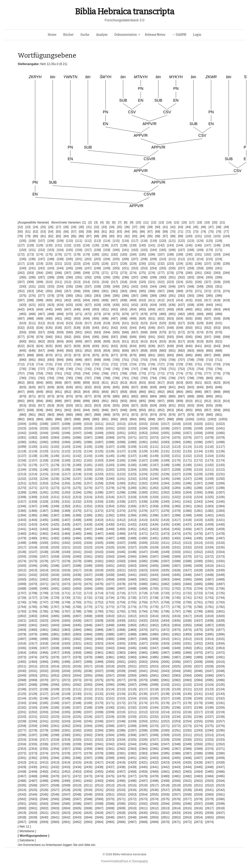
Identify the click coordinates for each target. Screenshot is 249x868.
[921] (79, 405)
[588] (124, 337)
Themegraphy (140, 861)
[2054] (77, 676)
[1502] (66, 543)
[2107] (33, 689)
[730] (189, 364)
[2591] (132, 804)
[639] (180, 346)
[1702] (176, 589)
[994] (133, 419)
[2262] (66, 726)
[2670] (165, 822)
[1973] (22, 657)
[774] (180, 373)
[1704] (198, 589)
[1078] (209, 438)
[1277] (99, 488)
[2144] (22, 698)
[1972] (220, 653)
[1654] (66, 579)
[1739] (165, 598)
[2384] (154, 753)
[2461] (165, 772)
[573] (191, 332)
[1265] (176, 483)
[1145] (110, 456)
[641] (198, 346)
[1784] (33, 611)
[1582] (110, 561)
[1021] (209, 424)
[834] (107, 387)
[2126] (33, 694)
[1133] (187, 451)
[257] (182, 268)
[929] (153, 405)
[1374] (121, 511)
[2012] (33, 666)
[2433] (66, 767)
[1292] (55, 492)
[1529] (154, 547)
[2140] (187, 694)
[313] (77, 282)
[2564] (44, 799)
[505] (189, 319)
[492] (68, 319)
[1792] (121, 611)
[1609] (198, 566)
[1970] (198, 653)
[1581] (99, 561)
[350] (210, 287)
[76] (219, 232)
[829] (60, 387)
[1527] (132, 547)
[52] (36, 232)
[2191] (121, 708)
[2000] (110, 662)
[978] (191, 415)
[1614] (44, 570)
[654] (107, 351)
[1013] (121, 424)
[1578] (66, 561)
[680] (142, 355)
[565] (116, 332)
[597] (208, 337)
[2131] (88, 694)
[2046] (198, 671)
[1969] (187, 653)
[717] (68, 364)
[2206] (77, 712)
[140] (142, 245)
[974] (153, 415)
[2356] (55, 749)
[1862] (55, 630)
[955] (189, 410)
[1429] (99, 524)
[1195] (33, 470)
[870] (23, 396)
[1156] (22, 460)
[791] (125, 378)
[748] (144, 369)
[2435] (88, 767)
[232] (161, 264)
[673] (77, 355)
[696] (79, 360)
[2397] (88, 758)
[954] (180, 410)
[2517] (154, 785)
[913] (217, 401)
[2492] (88, 781)
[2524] (22, 790)
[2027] (198, 666)
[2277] (22, 730)
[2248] (121, 721)
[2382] (132, 753)
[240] (23, 268)
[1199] (77, 470)
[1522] (77, 547)
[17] (192, 222)
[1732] (88, 598)
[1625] (165, 570)
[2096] (121, 685)
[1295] (88, 492)
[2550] (99, 794)
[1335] (110, 502)
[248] (97, 268)
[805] (49, 383)
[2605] (77, 808)
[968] (97, 415)
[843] (191, 387)
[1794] (143, 611)
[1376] (143, 511)
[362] (114, 291)
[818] (170, 383)
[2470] (55, 776)
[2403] (154, 758)
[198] (51, 259)
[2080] (154, 680)
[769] (133, 373)
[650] (70, 351)
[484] (200, 314)
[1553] (209, 552)
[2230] (132, 717)
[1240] (110, 479)
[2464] (198, 772)
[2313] (209, 735)
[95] (150, 236)
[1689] (33, 589)
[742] (88, 369)
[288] (51, 277)
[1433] (143, 524)
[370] (189, 291)
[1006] (44, 424)
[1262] (143, 483)
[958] (217, 410)
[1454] (165, 529)
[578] (31, 337)
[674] (87, 355)
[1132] (176, 451)
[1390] (88, 515)
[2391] (22, 758)
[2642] (66, 817)
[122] (182, 241)
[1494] (187, 538)
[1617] (77, 570)
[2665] (110, 822)
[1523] (88, 547)
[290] (70, 277)
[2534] (132, 790)
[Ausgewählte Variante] (33, 222)
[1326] (220, 497)
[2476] (121, 776)
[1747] (44, 602)
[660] (163, 351)
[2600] (22, 808)
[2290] (165, 730)
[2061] (154, 676)
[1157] (33, 460)
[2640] (44, 817)
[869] (227, 392)
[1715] (110, 593)
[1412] (121, 520)
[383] (97, 296)
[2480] (165, 776)
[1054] (154, 433)
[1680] (143, 584)
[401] (59, 300)
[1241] (121, 479)
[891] (219, 396)
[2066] (209, 676)
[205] (116, 259)
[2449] (33, 772)
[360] (96, 291)
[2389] (209, 753)
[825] (23, 387)
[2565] (55, 799)
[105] (23, 241)
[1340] (165, 502)
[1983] (132, 657)
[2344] (132, 744)
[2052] (55, 676)
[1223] (132, 474)
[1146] (121, 456)
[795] (163, 378)
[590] (142, 337)
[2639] (33, 817)
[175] (49, 254)
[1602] (121, 566)
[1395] (143, 515)
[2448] (22, 772)
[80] (36, 236)
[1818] (198, 616)
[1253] (44, 483)
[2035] (77, 671)
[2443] (176, 767)
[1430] (110, 524)
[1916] (22, 643)
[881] (125, 396)
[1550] (176, 552)
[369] (180, 291)
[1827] (88, 621)
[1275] (77, 488)
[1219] (88, 474)
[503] (170, 319)
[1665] (187, 579)
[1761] (198, 602)
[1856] (198, 625)
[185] (142, 254)
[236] (198, 264)
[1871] (154, 630)
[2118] (154, 689)
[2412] (44, 762)
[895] (49, 401)
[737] (42, 369)
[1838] (209, 621)
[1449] (110, 529)
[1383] (220, 511)
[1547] (143, 552)
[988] (77, 419)
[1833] (154, 621)
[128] (31, 245)
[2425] (187, 762)
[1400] (198, 515)
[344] (153, 287)
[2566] (66, 799)
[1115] (198, 447)
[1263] (154, 483)
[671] (59, 355)
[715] (49, 364)
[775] (189, 373)
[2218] (209, 712)
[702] (135, 360)
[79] (28, 236)
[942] (68, 410)
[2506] (33, 785)
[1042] (22, 433)
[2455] (99, 772)
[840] (163, 387)
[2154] (132, 698)
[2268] (132, 726)
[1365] (22, 511)
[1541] (77, 552)
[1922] (88, 643)
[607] (88, 341)
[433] (144, 305)
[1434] (154, 524)
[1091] (143, 442)
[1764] (22, 607)
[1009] (77, 424)
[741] (79, 369)
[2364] (143, 749)
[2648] (132, 817)
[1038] (187, 428)
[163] (144, 250)
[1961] (99, 653)
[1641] (132, 575)
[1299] (132, 492)
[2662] (77, 822)
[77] (226, 232)
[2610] (132, 808)
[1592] (220, 561)
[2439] (132, 767)
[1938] (55, 648)
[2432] (55, 767)
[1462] (44, 534)
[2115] (121, 689)
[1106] (99, 447)
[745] (116, 369)
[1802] (22, 616)
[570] (163, 332)
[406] (105, 300)
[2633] (176, 813)
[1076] (187, 438)
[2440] (143, 767)
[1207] (165, 470)
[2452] (66, 772)
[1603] (132, 566)
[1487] (110, 538)
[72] (188, 232)
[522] (135, 323)
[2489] (55, 781)
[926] (125, 405)
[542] (114, 328)
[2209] (110, 712)
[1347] (33, 506)
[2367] (176, 749)
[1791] (110, 611)
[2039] (121, 671)
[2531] (99, 790)
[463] (217, 309)
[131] (59, 245)
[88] (97, 236)
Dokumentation (126, 35)
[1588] (176, 561)
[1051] (121, 433)
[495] (96, 319)
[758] (31, 373)
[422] (42, 305)
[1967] (165, 653)
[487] (21, 319)
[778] (217, 373)
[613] (144, 341)
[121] (172, 241)
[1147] (132, 456)
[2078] (132, 680)
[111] (79, 241)
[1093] (165, 442)
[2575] (165, 799)
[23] (28, 227)
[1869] (132, 630)
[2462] (176, 772)
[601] (32, 341)
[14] (169, 222)
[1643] (154, 575)
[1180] (77, 465)
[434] (153, 305)
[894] (40, 401)
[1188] (165, 465)
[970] (116, 415)
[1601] (110, 566)
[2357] (66, 749)
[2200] (220, 708)
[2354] (33, 749)
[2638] (22, 817)
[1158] (44, 460)
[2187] (77, 708)
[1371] (88, 511)
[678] (124, 355)
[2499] (165, 781)
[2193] (143, 708)
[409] (133, 300)
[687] (208, 355)
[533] (31, 328)
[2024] (165, 666)
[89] (104, 236)
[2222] (44, 717)
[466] (32, 314)
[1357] (143, 506)
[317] (114, 282)
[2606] (88, 808)
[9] (132, 222)
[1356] (132, 506)
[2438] (121, 767)
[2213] (154, 712)
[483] (191, 314)
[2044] (176, 671)
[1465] (77, 534)
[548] (170, 328)
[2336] (44, 744)
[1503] (77, 543)
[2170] (99, 703)
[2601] (33, 808)
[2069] (33, 680)
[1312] (66, 497)
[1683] (176, 584)
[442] (21, 309)
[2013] (44, 666)
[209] (153, 259)
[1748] (55, 602)
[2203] (44, 712)
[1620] (110, 570)
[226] (105, 264)
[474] (107, 314)
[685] (189, 355)
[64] (127, 232)
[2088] (33, 685)
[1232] (22, 479)
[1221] (110, 474)
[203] (97, 259)
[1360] (176, 506)
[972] (135, 415)
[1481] (44, 538)
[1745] (22, 602)
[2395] (66, 758)
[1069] (110, 438)
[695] (70, 360)
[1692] (66, 589)
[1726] (22, 598)
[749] (153, 369)
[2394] (55, 758)
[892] (21, 401)
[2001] (121, 662)
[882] (135, 396)
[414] (180, 300)
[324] (180, 282)
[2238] (220, 717)
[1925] (121, 643)
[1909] (154, 639)
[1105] (88, 447)
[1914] (209, 639)
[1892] (176, 634)
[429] (107, 305)
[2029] (220, 666)
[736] (32, 369)
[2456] (110, 772)
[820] (189, 383)
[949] (133, 410)
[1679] (132, 584)
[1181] (88, 465)
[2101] (176, 685)
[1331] (66, 502)
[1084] (66, 442)
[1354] (110, 506)
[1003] (223, 419)
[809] (87, 383)
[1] (84, 222)
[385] (116, 296)
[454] (133, 309)
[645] (23, 351)
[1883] (77, 634)
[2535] (143, 790)
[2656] (220, 817)
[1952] (209, 648)
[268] (77, 273)
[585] (96, 337)
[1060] (220, 433)
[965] (70, 415)
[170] (210, 250)
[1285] (187, 488)
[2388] (198, 753)
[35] (119, 227)
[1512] (176, 543)
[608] (97, 341)
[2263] (77, 726)
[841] (172, 387)
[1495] (198, 538)
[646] (32, 351)
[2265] (99, 726)
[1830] (121, 621)
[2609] (121, 808)
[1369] (66, 511)
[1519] (44, 547)
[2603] (55, 808)
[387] (135, 296)
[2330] (187, 740)
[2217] (198, 712)
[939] (40, 410)
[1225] (154, 474)
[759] (40, 373)
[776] (198, 373)
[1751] (88, 602)
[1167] (143, 460)
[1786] (55, 611)
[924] (107, 405)
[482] (182, 314)
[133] (77, 245)
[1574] (22, 561)
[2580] (220, 799)
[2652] (176, 817)
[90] (112, 236)
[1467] (99, 534)
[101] (198, 236)
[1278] (110, 488)
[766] (105, 373)
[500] (142, 319)
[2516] (143, 785)
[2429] (22, 767)
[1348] (44, 506)
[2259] (33, 726)
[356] (59, 291)
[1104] (77, 447)
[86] (81, 236)
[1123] (77, 451)
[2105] (220, 685)
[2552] (121, 794)
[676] (105, 355)
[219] (40, 264)
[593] (170, 337)
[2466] (220, 772)
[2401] (132, 758)
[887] (182, 396)
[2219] (220, 712)
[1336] (121, 502)
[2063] (176, 676)
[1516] (220, 543)
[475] (116, 314)
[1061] (22, 438)
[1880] (44, 634)
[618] (191, 341)
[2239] (22, 721)
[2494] (110, 781)
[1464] (66, 534)
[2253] (176, 721)
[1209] (187, 470)
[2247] (110, 721)
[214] (200, 259)
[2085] (209, 680)
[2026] (187, 666)
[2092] (77, 685)
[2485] (220, 776)
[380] (70, 296)
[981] (219, 415)
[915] (23, 405)
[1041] (220, 428)
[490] (49, 319)
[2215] (176, 712)
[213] (191, 259)
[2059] (132, 676)
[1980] (99, 657)
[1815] (165, 616)
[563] (97, 332)
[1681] (154, 584)
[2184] (44, 708)
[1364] (220, 506)
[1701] (165, 589)
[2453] (77, 772)
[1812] (132, 616)
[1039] (198, 428)
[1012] (110, 424)
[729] (180, 364)
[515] (70, 323)
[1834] (165, 621)
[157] (88, 250)
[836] (125, 387)
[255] (163, 268)
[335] (70, 287)
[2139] (176, 694)
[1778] (176, 607)
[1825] (66, 621)
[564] (107, 332)
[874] (60, 396)
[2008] (198, 662)
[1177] (44, 465)
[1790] (99, 611)
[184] (133, 254)
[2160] (198, 698)
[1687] (220, 584)
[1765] (33, 607)
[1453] (154, 529)
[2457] (121, 772)
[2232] (154, 717)
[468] (51, 314)
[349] (200, 287)
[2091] (66, 685)
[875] (70, 396)
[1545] (121, 552)
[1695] (99, 589)
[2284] (99, 730)
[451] (105, 309)
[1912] (187, 639)
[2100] (165, 685)
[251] (125, 268)
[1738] (154, 598)
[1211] (209, 470)
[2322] (99, 740)
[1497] (220, 538)
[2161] (209, 698)
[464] (227, 309)
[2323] (110, 740)
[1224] (143, 474)
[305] (210, 277)
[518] (97, 323)
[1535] (220, 547)
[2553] (132, 794)
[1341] (176, 502)
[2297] (33, 735)
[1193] (220, 465)
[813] (124, 383)
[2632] (165, 813)
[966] (79, 415)
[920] (70, 405)
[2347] (165, 744)
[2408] (209, 758)
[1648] (209, 575)
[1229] (198, 474)
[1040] (209, 428)
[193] (217, 254)
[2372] (22, 753)
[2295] (220, 730)
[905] (142, 401)
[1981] (110, 657)
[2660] (55, 822)
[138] (124, 245)
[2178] (187, 703)
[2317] (44, 740)
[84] (66, 236)
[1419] (198, 520)
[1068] (99, 438)
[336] (79, 287)
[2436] (99, 767)
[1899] (44, 639)
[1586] (154, 561)
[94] (143, 236)
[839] (153, 387)
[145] (189, 245)
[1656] (88, 579)
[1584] (132, 561)
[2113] (99, 689)
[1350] (66, 506)
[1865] (88, 630)
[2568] (88, 799)
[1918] (44, 643)
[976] (172, 415)
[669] (40, 355)
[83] (58, 236)
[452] (114, 309)
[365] (142, 291)
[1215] (44, 474)
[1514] (198, 543)
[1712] (77, 593)
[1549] (165, 552)
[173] (31, 254)
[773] (170, 373)
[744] (107, 369)
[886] (172, 396)
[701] (125, 360)
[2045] (187, 671)
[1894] (198, 634)
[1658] (110, 579)
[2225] (77, 717)
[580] (49, 337)
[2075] (99, 680)
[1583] (121, 561)
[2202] (33, 712)
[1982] (121, 657)
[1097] (209, 442)
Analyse (102, 35)
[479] (153, 314)
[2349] (187, 744)
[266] (59, 273)
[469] (60, 314)
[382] (88, 296)
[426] (79, 305)
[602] (42, 341)
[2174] (143, 703)
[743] (97, 369)
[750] (163, 369)
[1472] (154, 534)
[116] (125, 241)
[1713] (88, 593)
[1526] (121, 547)
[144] (180, 245)
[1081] (33, 442)
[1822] (33, 621)
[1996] (66, 662)
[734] (227, 364)
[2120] (176, 689)
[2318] (55, 740)
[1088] (110, 442)
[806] (59, 383)
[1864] (77, 630)
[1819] (209, 616)
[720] (96, 364)
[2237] (209, 717)
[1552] (198, 552)
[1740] (176, 598)
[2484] (209, 776)
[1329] (44, 502)
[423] (51, 305)
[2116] (132, 689)
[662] (182, 351)
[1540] (66, 552)
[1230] (209, 474)
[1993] (33, 662)
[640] (189, 346)
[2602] (44, 808)
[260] (210, 268)
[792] (135, 378)
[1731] (77, 598)
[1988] (187, 657)
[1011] (99, 424)
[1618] (88, 570)
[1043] (33, 433)
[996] (152, 419)
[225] (96, 264)
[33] (104, 227)
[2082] (176, 680)
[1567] (154, 557)
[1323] (187, 497)
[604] (60, 341)
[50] (20, 232)
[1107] (110, 447)
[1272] (44, 488)
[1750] (77, 602)
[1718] (143, 593)
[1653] (55, 579)
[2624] (77, 813)
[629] (87, 346)
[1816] (176, 616)
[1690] (44, 589)
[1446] (77, 529)
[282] (208, 273)
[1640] (121, 575)
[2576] (176, 799)
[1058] (198, 433)
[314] (87, 282)
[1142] (77, 456)
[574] (200, 332)
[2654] (198, 817)
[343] (144, 287)
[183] (124, 254)
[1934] (220, 643)
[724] (133, 364)
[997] (161, 419)
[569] (153, 332)
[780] (23, 378)
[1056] (176, 433)
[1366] (33, 511)
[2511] (88, 785)
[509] (227, 319)
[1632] (33, 575)
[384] (107, 296)
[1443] (44, 529)
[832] (88, 387)
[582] (68, 337)
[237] (208, 264)
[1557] (44, 557)
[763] (77, 373)
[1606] (165, 566)
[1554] (220, 552)
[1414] (143, 520)
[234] (180, 264)
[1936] (33, 648)
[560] (70, 332)
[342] (135, 287)
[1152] (187, 456)
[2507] (44, 785)
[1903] (88, 639)
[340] (116, 287)
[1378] (165, 511)
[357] (68, 291)
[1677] (110, 584)
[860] (142, 392)
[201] (79, 259)
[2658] (33, 822)
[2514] (121, 785)
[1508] (132, 543)
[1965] (143, 653)
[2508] (55, 785)
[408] (124, 300)
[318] (124, 282)
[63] (119, 232)
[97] (165, 236)
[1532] (187, 547)
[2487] (33, 781)
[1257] (88, 483)
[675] (96, 355)
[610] (116, 341)
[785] (70, 378)
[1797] (176, 611)
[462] (208, 309)
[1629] (209, 570)
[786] (79, 378)
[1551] (187, 552)
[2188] (88, 708)
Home (52, 35)
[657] (135, 351)
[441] (219, 305)
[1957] (55, 653)
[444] (40, 309)
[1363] (209, 506)
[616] (172, 341)
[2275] (209, 726)
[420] (23, 305)
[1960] (88, 653)
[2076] (110, 680)
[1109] (132, 447)
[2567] (77, 799)
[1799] (198, 611)
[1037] (176, 428)
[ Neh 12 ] (24, 827)
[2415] (77, 762)
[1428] (88, 524)
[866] (198, 392)
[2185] (55, 708)
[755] (210, 369)
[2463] (187, 772)
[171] (219, 250)
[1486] (99, 538)
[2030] (22, 671)
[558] (51, 332)
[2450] (44, 772)
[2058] (121, 676)
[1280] (132, 488)
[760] (49, 373)
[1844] (66, 625)
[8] (126, 222)
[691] (32, 360)
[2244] (77, 721)
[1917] (33, 643)
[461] (198, 309)
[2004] (154, 662)
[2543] (22, 794)
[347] (182, 287)
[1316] (110, 497)
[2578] (198, 799)
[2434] (77, 767)
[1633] (44, 575)
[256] (172, 268)
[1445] (66, 529)
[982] (21, 419)
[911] (198, 401)
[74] (204, 232)
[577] (21, 337)
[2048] (220, 671)
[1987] (176, 657)
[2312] (198, 735)
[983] (31, 419)
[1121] (55, 451)
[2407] (198, 758)
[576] (219, 332)
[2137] (154, 694)
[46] (204, 227)
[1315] (99, 497)
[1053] (143, 433)
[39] (150, 227)
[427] (88, 305)
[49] (226, 227)
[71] (181, 232)
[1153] (198, 456)
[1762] (209, 602)
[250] (116, 268)
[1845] (77, 625)
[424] (60, 305)
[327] (208, 282)
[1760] (187, 602)
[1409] (88, 520)
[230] (142, 264)
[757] (21, 373)
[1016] (154, 424)
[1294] (77, 492)
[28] (66, 227)
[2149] (77, 698)
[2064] (187, 676)
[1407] (66, 520)
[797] (182, 378)
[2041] (143, 671)
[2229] (121, 717)
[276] (152, 273)
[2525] (33, 790)
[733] (217, 364)
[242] (42, 268)
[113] (97, 241)
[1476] (198, 534)
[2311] (187, 735)
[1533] (198, 547)
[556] (32, 332)
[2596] (187, 804)
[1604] (143, 566)
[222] (68, 264)
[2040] (132, 671)
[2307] (143, 735)
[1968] (176, 653)
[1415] (154, 520)
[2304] (110, 735)
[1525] (110, 547)
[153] (51, 250)
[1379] (176, 511)
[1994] (44, 662)
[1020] (198, 424)
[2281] (66, 730)
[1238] (88, 479)
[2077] (121, 680)
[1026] (55, 428)
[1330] (55, 502)
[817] (161, 383)
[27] (58, 227)
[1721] (176, 593)
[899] (87, 401)
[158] (97, 250)
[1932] (198, 643)
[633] (124, 346)
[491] (59, 319)
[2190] (110, 708)
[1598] (77, 566)
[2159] (187, 698)
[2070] (44, 680)
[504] (180, 319)
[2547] (66, 794)
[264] (40, 273)
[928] (144, 405)
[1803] (33, 616)
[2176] (165, 703)
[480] (163, 314)
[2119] (165, 689)
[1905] (110, 639)
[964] (60, 415)
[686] (198, 355)
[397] (21, 300)
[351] (219, 287)
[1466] (88, 534)
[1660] (132, 579)
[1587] (165, 561)
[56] (66, 232)
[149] (227, 245)
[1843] (55, 625)
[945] (96, 410)
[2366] (165, 749)
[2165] (44, 703)
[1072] (143, 438)
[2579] (209, 799)
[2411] (33, 762)
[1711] (66, 593)
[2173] (132, 703)
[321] (152, 282)
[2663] (88, 822)
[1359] (165, 506)
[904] (133, 401)
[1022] (220, 424)
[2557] (176, 794)
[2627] (110, 813)
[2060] (143, 676)
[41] (165, 227)
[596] (198, 337)
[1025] (44, 428)
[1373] (110, 511)
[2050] (33, 676)
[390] (163, 296)
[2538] (176, 790)
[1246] (176, 479)
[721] (105, 364)
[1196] (44, 470)
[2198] (198, 708)
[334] (60, 287)
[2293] (198, 730)
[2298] (44, 735)
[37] (135, 227)
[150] (23, 250)
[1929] (165, 643)
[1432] (132, 524)
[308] (31, 282)
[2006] (176, 662)
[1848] (110, 625)
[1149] (154, 456)
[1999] (99, 662)
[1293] (66, 492)
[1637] (88, 575)
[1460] (22, 534)
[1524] (99, 547)
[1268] (209, 483)
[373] (217, 291)
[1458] (209, 529)
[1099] (22, 447)
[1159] (55, 460)
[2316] (33, 740)
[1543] (99, 552)
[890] (210, 396)
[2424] (176, 762)
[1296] (99, 492)
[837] (135, 387)
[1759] (176, 602)
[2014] (55, 666)
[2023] (154, 666)
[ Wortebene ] (27, 831)
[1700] (154, 589)
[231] (152, 264)
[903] (124, 401)
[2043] (165, 671)
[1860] (33, 630)
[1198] (66, 470)
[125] (210, 241)
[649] (60, 351)
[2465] (209, 772)
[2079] (143, 680)
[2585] (66, 804)
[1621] (121, 570)
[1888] (132, 634)
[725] (142, 364)
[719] (87, 364)
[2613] (165, 808)
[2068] (22, 680)
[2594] (165, 804)
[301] (172, 277)
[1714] (99, 593)
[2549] (88, 794)
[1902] (77, 639)
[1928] (154, 643)
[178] (77, 254)
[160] (116, 250)
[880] (116, 396)
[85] (74, 236)
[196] (32, 259)
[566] (125, 332)
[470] (70, 314)
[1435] (165, 524)
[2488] (44, 781)
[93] (135, 236)
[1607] (176, 566)
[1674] (77, 584)
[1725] (220, 593)
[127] (21, 245)
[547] (161, 328)
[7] (120, 222)
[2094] (99, 685)
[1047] (77, 433)
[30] (81, 227)
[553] (217, 328)
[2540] (198, 790)
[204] (107, 259)
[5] (108, 222)
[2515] (132, 785)
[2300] (66, 735)
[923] (97, 405)
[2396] (77, 758)
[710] (210, 360)
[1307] (220, 492)
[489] (40, 319)
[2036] (88, 671)
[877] (88, 396)
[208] (144, 259)
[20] (215, 222)
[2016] (77, 666)
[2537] (165, 790)
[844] (200, 387)
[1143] (88, 456)
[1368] (55, 511)
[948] (124, 410)
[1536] (22, 552)
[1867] (110, 630)
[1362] (198, 506)
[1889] (143, 634)
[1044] (44, 433)
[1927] (143, 643)
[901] (105, 401)
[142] (161, 245)
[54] (51, 232)
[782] (42, 378)
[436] (172, 305)
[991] (105, 419)
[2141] (198, 694)
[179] (87, 254)
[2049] (22, 676)
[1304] (187, 492)
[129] (40, 245)
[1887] (121, 634)
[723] (124, 364)
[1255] (66, 483)
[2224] (66, 717)
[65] (135, 232)
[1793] (132, 611)
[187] (161, 254)
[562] (88, 332)
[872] (42, 396)
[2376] (66, 753)
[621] (219, 341)
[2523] (220, 785)
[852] (68, 392)
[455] (142, 309)
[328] (217, 282)
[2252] (165, 721)
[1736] (132, 598)
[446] (59, 309)
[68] (158, 232)
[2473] (88, 776)
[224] (87, 264)
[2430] (33, 767)
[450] (96, 309)
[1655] (77, 579)
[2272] (176, 726)
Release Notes (155, 35)
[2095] (110, 685)
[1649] (220, 575)
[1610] (209, 566)
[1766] (44, 607)
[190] (189, 254)
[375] (23, 296)
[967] (88, 415)
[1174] (220, 460)
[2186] (66, 708)
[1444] (55, 529)
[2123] (209, 689)
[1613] (33, 570)
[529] (200, 323)
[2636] (209, 813)
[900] (96, 401)
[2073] (77, 680)
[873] (51, 396)
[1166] (132, 460)
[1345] (220, 502)
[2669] (154, 822)
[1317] (121, 497)
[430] (116, 305)
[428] (97, 305)
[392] (182, 296)
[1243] (143, 479)
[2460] (154, 772)
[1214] (33, 474)
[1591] (209, 561)
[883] (144, 396)
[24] (36, 227)
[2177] (176, 703)
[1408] (77, 520)
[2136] (143, 694)
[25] (43, 227)
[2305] (121, 735)
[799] (200, 378)
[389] (153, 296)
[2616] (198, 808)
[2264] (88, 726)
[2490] (66, 781)
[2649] (143, 817)
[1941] (88, 648)
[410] (142, 300)
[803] (31, 383)
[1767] (55, 607)
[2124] (220, 689)
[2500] (176, 781)
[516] (79, 323)
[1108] (121, 447)
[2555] (154, 794)
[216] (219, 259)
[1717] (132, 593)
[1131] (165, 451)
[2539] (187, 790)
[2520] (187, 785)
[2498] (154, 781)
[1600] (99, 566)
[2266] (110, 726)
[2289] (154, 730)
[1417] (176, 520)
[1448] (99, 529)
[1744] (220, 598)
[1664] (176, 579)
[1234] (44, 479)
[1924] (110, 643)
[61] (104, 232)
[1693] (77, 589)
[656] (125, 351)
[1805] (55, 616)
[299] (153, 277)
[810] (96, 383)
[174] (40, 254)
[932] (182, 405)
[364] (133, 291)
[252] (135, 268)
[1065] (66, 438)
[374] (227, 291)
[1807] (77, 616)
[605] (70, 341)
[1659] (121, 579)
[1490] (143, 538)
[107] (42, 241)
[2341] (99, 744)
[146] (198, 245)
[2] (90, 222)
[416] (198, 300)
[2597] (198, 804)
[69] (165, 232)
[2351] (209, 744)
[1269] (220, 483)
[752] (182, 369)
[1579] (77, 561)
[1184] (121, 465)
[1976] (55, 657)
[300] (163, 277)
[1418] (187, 520)
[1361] (187, 506)
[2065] (198, 676)
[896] (59, 401)
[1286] (198, 488)
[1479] (22, 538)
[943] (77, 410)
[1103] (66, 447)
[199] (60, 259)
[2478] (143, 776)
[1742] (198, 598)
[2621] (44, 813)
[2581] (22, 804)
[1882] (66, 634)
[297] (135, 277)
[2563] (33, 799)
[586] (105, 337)
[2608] (110, 808)
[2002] (132, 662)
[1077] (198, 438)
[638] (170, 346)
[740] (70, 369)
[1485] (88, 538)
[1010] (88, 424)
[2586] (77, 804)
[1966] (154, 653)
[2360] (99, 749)
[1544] (110, 552)
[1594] (33, 566)
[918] (51, 405)
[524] (153, 323)
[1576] (44, 561)
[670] (49, 355)
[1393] (121, 515)
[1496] (209, 538)
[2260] (44, 726)
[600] (23, 341)
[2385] (165, 753)
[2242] (55, 721)
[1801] (220, 611)
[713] (31, 364)
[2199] (209, 708)
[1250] (220, 479)
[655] (116, 351)
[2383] (143, 753)
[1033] (132, 428)
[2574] (154, 799)
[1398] (176, 515)
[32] (97, 227)
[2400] (121, 758)
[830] (70, 387)
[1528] (143, 547)
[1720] (165, 593)
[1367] (44, 511)
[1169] (165, 460)
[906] (152, 401)
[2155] (143, 698)
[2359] (88, 749)
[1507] (121, 543)
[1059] (209, 433)
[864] (180, 392)
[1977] (66, 657)
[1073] (154, 438)
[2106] (22, 689)
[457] (161, 309)
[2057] (110, 676)
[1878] (22, 634)
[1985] (154, 657)
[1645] (176, 575)
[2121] (187, 689)
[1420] (209, 520)
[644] (227, 346)
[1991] (220, 657)
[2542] (220, 790)
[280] (189, 273)
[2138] (165, 694)
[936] (219, 405)
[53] (43, 232)
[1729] (55, 598)
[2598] (209, 804)
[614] (153, 341)
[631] (105, 346)
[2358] (77, 749)
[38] (143, 227)
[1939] (66, 648)
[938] (31, 410)
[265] (49, 273)
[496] (105, 319)
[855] (96, 392)
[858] (124, 392)
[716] (59, 364)
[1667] (209, 579)
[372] (208, 291)
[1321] (165, 497)
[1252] (33, 483)
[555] (23, 332)
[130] (49, 245)
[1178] (55, 465)
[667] (21, 355)
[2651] (165, 817)
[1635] (66, 575)
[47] (211, 227)
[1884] (88, 634)
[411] (152, 300)
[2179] (198, 703)
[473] (97, 314)
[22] (20, 227)
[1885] (99, 634)
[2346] (154, 744)
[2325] (132, 740)
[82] (51, 236)
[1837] (198, 621)
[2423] (165, 762)
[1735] (121, 598)
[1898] (33, 639)
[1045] (55, 433)
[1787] (66, 611)
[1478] (220, 534)
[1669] (22, 584)
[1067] (88, 438)
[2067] (220, 676)
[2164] (33, 703)
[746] (125, 369)
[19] (207, 222)
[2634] (187, 813)
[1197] (55, 470)
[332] (42, 287)
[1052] (132, 433)
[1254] (55, 483)
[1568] (165, 557)
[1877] (220, 630)
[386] (125, 296)
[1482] (55, 538)
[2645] (99, 817)
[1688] (22, 589)
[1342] (187, 502)
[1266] (187, 483)
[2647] (121, 817)
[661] (172, 351)
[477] (135, 314)
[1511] (165, 543)
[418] (217, 300)
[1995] (55, 662)
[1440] (220, 524)
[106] (32, 241)
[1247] (187, 479)
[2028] (209, 666)
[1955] (33, 653)
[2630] (143, 813)
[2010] (220, 662)
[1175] (22, 465)
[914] (227, 401)
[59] (89, 232)
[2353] (22, 749)
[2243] (66, 721)
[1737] (143, 598)
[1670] (33, 584)
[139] (133, 245)
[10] (138, 222)
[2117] (143, 689)
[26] (51, 227)
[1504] (88, 543)
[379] (60, 296)
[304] (200, 277)
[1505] (99, 543)
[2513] (110, 785)
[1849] (121, 625)
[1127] (121, 451)
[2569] (99, 799)
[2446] (209, 767)
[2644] (88, 817)
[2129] (66, 694)
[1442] (33, 529)
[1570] (187, 557)
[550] (189, 328)
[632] (114, 346)
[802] (21, 383)
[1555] (22, 557)
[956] (198, 410)
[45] (196, 227)
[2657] (22, 822)
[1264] (165, 483)
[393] (191, 296)
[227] (114, 264)
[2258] (22, 726)
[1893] (187, 634)
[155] (70, 250)
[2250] (143, 721)
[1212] (220, 470)
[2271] (165, 726)
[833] (97, 387)
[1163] (99, 460)
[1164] (110, 460)
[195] (23, 259)
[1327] (22, 502)
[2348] (176, 744)
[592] (161, 337)
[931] (172, 405)
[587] (114, 337)
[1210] (198, 470)
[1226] (165, 474)
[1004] (22, 424)
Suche (85, 35)
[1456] (187, 529)
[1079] (220, 438)
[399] (40, 300)
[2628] (121, 813)
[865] (189, 392)
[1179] (66, 465)
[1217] (66, 474)
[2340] (88, 744)
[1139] (44, 456)
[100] (189, 236)
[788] (97, 378)
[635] (142, 346)
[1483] (66, 538)
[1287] (209, 488)
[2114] (110, 689)
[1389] (77, 515)
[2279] (44, 730)
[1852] (154, 625)
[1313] (77, 497)
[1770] (88, 607)
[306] (219, 277)
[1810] (110, 616)
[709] (200, 360)
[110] (70, 241)
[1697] (121, 589)
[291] (79, 277)
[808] (77, 383)
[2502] (198, 781)
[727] (161, 364)
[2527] (55, 790)
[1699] (143, 589)
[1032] (121, 428)
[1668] (220, 579)
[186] (152, 254)
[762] (68, 373)
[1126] (110, 451)
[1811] (121, 616)
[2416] (88, 762)
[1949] (176, 648)
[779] (227, 373)
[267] (68, 273)
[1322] (176, 497)
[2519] (176, 785)
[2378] (88, 753)
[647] (42, 351)
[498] (124, 319)
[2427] (209, 762)
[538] (77, 328)
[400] (49, 300)
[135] (96, 245)
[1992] (22, 662)
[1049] (99, 433)
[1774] (132, 607)
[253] (144, 268)
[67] (150, 232)
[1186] (143, 465)
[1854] (176, 625)
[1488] (121, 538)
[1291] (44, 492)
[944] (87, 410)
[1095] (187, 442)
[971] (125, 415)
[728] (170, 364)
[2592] (143, 804)
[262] (21, 273)
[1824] (55, 621)
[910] (189, 401)
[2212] (143, 712)
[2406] (187, 758)
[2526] (44, 790)
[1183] (110, 465)
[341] (125, 287)
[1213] (22, 474)
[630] (96, 346)
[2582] (33, 804)
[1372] (99, 511)
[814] (133, 383)
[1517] (22, 547)
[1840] (22, 625)
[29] (74, 227)
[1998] (88, 662)
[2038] (110, 671)
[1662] (154, 579)
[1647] (198, 575)
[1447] (88, 529)
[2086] (220, 680)
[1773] (121, 607)
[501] (152, 319)
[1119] (33, 451)
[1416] (165, 520)
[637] (161, 346)
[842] (182, 387)
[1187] (154, 465)
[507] (208, 319)
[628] (77, 346)
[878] (97, 396)
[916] (32, 405)
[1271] (33, 488)
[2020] (121, 666)
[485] (210, 314)
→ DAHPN (179, 35)
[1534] (209, 547)
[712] (21, 364)
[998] (170, 419)
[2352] (220, 744)
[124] (200, 241)
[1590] (198, 561)
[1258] (99, 483)
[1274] (66, 488)
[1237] (77, 479)
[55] (58, 232)
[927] (135, 405)
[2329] (176, 740)
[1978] (77, 657)
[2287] (132, 730)
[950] (142, 410)
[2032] (44, 671)
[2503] (209, 781)
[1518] (33, 547)
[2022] (143, 666)
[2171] (110, 703)
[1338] (143, 502)
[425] (70, 305)
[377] (42, 296)
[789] (107, 378)
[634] (133, 346)
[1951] (198, 648)
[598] (217, 337)
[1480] (33, 538)
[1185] (132, 465)
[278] (170, 273)
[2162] (220, 698)
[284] (227, 273)
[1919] (55, 643)
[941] (59, 410)
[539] (87, 328)
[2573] (143, 799)
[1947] (154, 648)
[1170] (176, 460)
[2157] (165, 698)
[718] (77, 364)
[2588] (99, 804)
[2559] (198, 794)
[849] (40, 392)
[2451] (55, 772)
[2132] (99, 694)
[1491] (154, 538)
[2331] (198, 740)
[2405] (176, 758)
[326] (198, 282)
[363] (124, 291)
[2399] (110, 758)
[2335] (33, 744)
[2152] (110, 698)
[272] (114, 273)
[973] (144, 415)
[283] (217, 273)
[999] (180, 419)
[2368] (187, 749)
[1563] (110, 557)
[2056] (99, 676)
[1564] (121, 557)
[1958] (66, 653)
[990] (96, 419)
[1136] (220, 451)
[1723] (198, 593)
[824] (227, 383)
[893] (31, 401)
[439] (200, 305)
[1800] (209, 611)
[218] (31, 264)
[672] (68, 355)
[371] (198, 291)
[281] (198, 273)
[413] (170, 300)
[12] (154, 222)
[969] (107, 415)
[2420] (132, 762)
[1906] (121, 639)
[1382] (209, 511)
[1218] (77, 474)
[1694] (88, 589)
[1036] (165, 428)
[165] (163, 250)
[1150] (165, 456)
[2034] (66, 671)
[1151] (176, 456)
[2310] (176, 735)
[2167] (66, 703)
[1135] (209, 451)
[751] (172, 369)
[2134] (121, 694)
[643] (217, 346)
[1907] (132, 639)
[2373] (33, 753)
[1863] (66, 630)
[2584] (55, 804)
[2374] (44, 753)
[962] (42, 415)
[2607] (99, 808)
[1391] (99, 515)
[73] (196, 232)
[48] (219, 227)
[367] (161, 291)
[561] (79, 332)
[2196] (176, 708)
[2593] (154, 804)
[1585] (143, 561)
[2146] (44, 698)
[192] (208, 254)
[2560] (209, 794)
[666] (219, 351)
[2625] (88, 813)
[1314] (88, 497)
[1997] (77, 662)
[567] (135, 332)
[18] (200, 222)
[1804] (44, 616)
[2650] (154, 817)
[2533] (121, 790)
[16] (184, 222)
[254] (153, 268)
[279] (180, 273)
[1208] (176, 470)
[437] (182, 305)
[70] (173, 232)
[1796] (165, 611)
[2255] (198, 721)
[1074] (165, 438)
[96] (158, 236)
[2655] (209, 817)
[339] (107, 287)
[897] (68, 401)
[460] (189, 309)
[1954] (22, 653)
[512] (42, 323)
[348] (191, 287)
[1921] (77, 643)
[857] (114, 392)
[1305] (198, 492)
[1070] (121, 438)
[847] (21, 392)
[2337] (55, 744)
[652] (88, 351)
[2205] (66, 712)
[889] (200, 396)
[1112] (165, 447)
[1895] (209, 634)
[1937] (44, 648)
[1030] (99, 428)
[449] (87, 309)
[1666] (198, 579)
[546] (152, 328)
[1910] (165, 639)
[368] (170, 291)
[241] (32, 268)
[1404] (33, 520)
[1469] (121, 534)
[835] (116, 387)
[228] (124, 264)
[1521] (66, 547)
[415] (189, 300)
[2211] (132, 712)
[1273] (55, 488)
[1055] (165, 433)
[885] (163, 396)
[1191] (198, 465)
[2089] (44, 685)
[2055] (88, 676)
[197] (42, 259)
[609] (107, 341)
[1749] (66, 602)
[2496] (132, 781)
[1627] (187, 570)
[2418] (110, 762)
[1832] (143, 621)
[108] (51, 241)
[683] (170, 355)
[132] (68, 245)
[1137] (22, 456)
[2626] (99, 813)
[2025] (176, 666)
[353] (31, 291)
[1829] (110, 621)
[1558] (55, 557)
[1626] (176, 570)
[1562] (99, 557)
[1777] (165, 607)
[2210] (121, 712)
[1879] (33, 634)
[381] (79, 296)
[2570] (110, 799)
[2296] (22, 735)
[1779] (187, 607)
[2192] (132, 708)
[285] (23, 277)
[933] (191, 405)
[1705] (209, 589)
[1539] (55, 552)
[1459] (220, 529)
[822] (208, 383)
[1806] (66, 616)
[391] (172, 296)
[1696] (110, 589)
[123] (191, 241)
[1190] (187, 465)
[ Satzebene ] (27, 840)
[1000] (190, 419)
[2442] (165, 767)
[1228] (187, 474)
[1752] (99, 602)
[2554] (143, 794)
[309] (40, 282)
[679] (133, 355)
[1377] (154, 511)
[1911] (176, 639)
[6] (114, 222)
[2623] (66, 813)
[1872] (165, 630)
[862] (161, 392)
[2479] (154, 776)
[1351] (77, 506)
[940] (49, 410)
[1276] (88, 488)
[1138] (33, 456)
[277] (161, 273)
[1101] (44, 447)
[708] (191, 360)
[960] (23, 415)
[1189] (176, 465)
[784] (60, 378)
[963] (51, 415)
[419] (227, 300)
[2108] (44, 689)
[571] (172, 332)
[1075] (176, 438)
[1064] (55, 438)
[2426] (198, 762)
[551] (198, 328)
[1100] (33, 447)
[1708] (33, 593)
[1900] (55, 639)
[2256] (209, 721)
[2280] (55, 730)
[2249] (132, 721)
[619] (200, 341)
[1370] (77, 511)
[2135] (132, 694)
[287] (42, 277)
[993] (124, 419)
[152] (42, 250)
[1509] (143, 543)
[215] (210, 259)
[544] (133, 328)
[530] (210, 323)
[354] (40, 291)
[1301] (154, 492)
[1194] (22, 470)
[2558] (187, 794)
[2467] (22, 776)
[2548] (77, 794)
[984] (40, 419)
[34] (112, 227)
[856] (105, 392)
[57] (74, 232)
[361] (105, 291)
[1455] (176, 529)
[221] (59, 264)
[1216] (55, 474)
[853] (77, 392)
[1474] (176, 534)
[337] (88, 287)
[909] (180, 401)
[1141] (66, 456)
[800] (210, 378)
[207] (135, 259)
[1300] (143, 492)
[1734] (110, 598)
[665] (210, 351)
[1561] (88, 557)
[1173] (209, 460)
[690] (23, 360)
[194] (227, 254)
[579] (40, 337)
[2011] (22, 666)
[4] (102, 222)
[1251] (22, 483)
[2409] (220, 758)
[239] (227, 264)
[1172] (198, 460)
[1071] (132, 438)
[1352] (88, 506)
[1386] (44, 515)
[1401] (209, 515)
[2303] (99, 735)
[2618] (220, 808)
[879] (107, 396)
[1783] (22, 611)
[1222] (121, 474)
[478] (144, 314)
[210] (163, 259)
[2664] (99, 822)
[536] (59, 328)
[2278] (33, 730)
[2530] (88, 790)
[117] (135, 241)
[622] (21, 346)
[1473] (165, 534)
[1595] (44, 566)
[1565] (132, 557)
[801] (219, 378)
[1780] (198, 607)
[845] (210, 387)
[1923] (99, 643)
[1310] (44, 497)
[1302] (165, 492)
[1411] (110, 520)
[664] (200, 351)
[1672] (55, 584)
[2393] (44, 758)
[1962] (110, 653)
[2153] (121, 698)
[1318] (132, 497)
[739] (60, 369)
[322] (161, 282)
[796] (172, 378)
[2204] (55, 712)
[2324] (121, 740)
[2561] (220, 794)
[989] (87, 419)
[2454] (88, 772)
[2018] (99, 666)
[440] (210, 305)
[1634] (55, 575)
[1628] (198, 570)
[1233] (33, 479)
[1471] (143, 534)
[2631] (154, 813)
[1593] (22, 566)
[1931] (187, 643)
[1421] (220, 520)
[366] (152, 291)
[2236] (198, 717)
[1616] (66, 570)
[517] (88, 323)
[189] (180, 254)
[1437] (187, 524)
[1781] (209, 607)
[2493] (99, 781)
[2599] (220, 804)
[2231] (143, 717)
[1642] (143, 575)
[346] (172, 287)
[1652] (44, 579)
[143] (170, 245)
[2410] (22, 762)
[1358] (154, 506)
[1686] (209, 584)
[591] (152, 337)
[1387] (55, 515)
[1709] (44, 593)
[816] (152, 383)
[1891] (165, 634)
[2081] (165, 680)
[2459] (143, 772)
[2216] (187, 712)
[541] (105, 328)
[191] (198, 254)
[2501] (187, 781)
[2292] (187, 730)
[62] (112, 232)
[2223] (55, 717)
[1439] (209, 524)
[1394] (132, 515)
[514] (60, 323)
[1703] (187, 589)
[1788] (77, 611)
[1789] (88, 611)
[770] (142, 373)
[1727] (33, 598)
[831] (79, 387)
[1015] (143, 424)
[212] (182, 259)
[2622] (55, 813)
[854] (87, 392)
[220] (49, 264)
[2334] (22, 744)
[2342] (110, 744)
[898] (77, 401)
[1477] (209, 534)
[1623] (143, 570)
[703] (144, 360)
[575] (210, 332)
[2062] (165, 676)
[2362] (121, 749)
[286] (32, 277)
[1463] (55, 534)
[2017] (88, 666)
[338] (97, 287)
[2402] (143, 758)
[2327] (154, 740)
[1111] (154, 447)
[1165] (121, 460)
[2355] (44, 749)
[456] (152, 309)
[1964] (132, 653)
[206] (125, 259)
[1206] (154, 470)
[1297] (110, 492)
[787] (88, 378)
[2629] (132, 813)
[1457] (198, 529)
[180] (96, 254)
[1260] (121, 483)
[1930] (176, 643)
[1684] (187, 584)
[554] (227, 328)
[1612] (22, 570)
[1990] (209, 657)
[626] (59, 346)
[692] (42, 360)
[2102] (187, 685)
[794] (153, 378)
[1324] (198, 497)
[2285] (110, 730)
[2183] (33, 708)
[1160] (66, 460)
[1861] (44, 630)
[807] (68, 383)
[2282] (77, 730)
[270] (96, 273)
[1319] (143, 497)
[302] (182, 277)
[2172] (121, 703)
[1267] (198, 483)
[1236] (66, 479)
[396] (219, 296)
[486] (219, 314)
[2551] (110, 794)
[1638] (99, 575)
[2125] (22, 694)
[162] (135, 250)
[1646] (187, 575)
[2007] (187, 662)
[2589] (110, 804)
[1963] (121, 653)
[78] (20, 236)
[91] (119, 236)
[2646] (110, 817)
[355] (49, 291)
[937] (21, 410)
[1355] (121, 506)
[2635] (198, 813)
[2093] (88, 685)
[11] (146, 222)
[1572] (209, 557)
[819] (180, 383)
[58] (81, 232)
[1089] (121, 442)
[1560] (77, 557)
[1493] (176, 538)
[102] (208, 236)
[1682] (165, 584)
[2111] (77, 689)
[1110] (143, 447)
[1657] (99, 579)
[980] (210, 415)
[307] (21, 282)
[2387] (187, 753)
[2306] (132, 735)
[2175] (154, 703)
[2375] (55, 753)
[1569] (176, 557)
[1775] (143, 607)
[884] (153, 396)
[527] (182, 323)
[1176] (33, 465)
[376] (32, 296)
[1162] (88, 460)
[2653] (187, 817)
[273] (124, 273)
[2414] (66, 762)
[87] (89, 236)
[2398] (99, 758)
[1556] (33, 557)
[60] (97, 232)
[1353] (99, 506)
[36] (127, 227)
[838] (144, 387)
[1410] (99, 520)
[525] (163, 323)
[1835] (176, 621)
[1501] (55, 543)
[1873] (176, 630)
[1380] (187, 511)
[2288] (143, 730)
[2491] (77, 781)
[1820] (220, 616)
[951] (152, 410)
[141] (152, 245)
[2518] (165, 785)
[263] (31, 273)
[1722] (187, 593)
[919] (60, 405)
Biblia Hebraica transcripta (124, 12)
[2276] (220, 726)
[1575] (33, 561)
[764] (87, 373)
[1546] (132, 552)
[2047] (209, 671)
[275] (142, 273)
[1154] (209, 456)
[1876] (209, 630)
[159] (107, 250)
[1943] (110, 648)
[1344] (209, 502)
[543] (124, 328)
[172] (21, 254)
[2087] (22, 685)
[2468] (33, 776)
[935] (210, 405)
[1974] (33, 657)
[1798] (187, 611)
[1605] (154, 566)
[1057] (187, 433)
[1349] (55, 506)
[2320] (77, 740)
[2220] (22, 717)
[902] (114, 401)
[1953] (220, 648)
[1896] (220, 634)
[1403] (22, 520)
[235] (189, 264)
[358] (77, 291)
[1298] (121, 492)
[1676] (99, 584)
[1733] (99, 598)
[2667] (132, 822)
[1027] (66, 428)
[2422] (154, 762)
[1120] (44, 451)
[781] (32, 378)
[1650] (22, 579)
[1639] (110, 575)
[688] (217, 355)
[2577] (187, 799)
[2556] (165, 794)
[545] (142, 328)
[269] (87, 273)
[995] (142, 419)
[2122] (198, 689)
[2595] (176, 804)
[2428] (220, 762)
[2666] (121, 822)
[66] (143, 232)
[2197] (187, 708)
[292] (88, 277)
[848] (31, 392)
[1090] (132, 442)
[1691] (55, 589)
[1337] (132, 502)
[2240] (33, 721)
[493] (77, 319)
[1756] (143, 602)
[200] (70, 259)
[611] (125, 341)
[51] (28, 232)
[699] (107, 360)
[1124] (88, 451)
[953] (170, 410)
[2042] (154, 671)
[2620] (33, 813)
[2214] (165, 712)
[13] (161, 222)
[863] (170, 392)
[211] (172, 259)
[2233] (165, 717)
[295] (116, 277)
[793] (144, 378)
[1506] (110, 543)
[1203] (121, 470)
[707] (182, 360)
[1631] (22, 575)
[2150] (88, 698)
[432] (135, 305)
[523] (144, 323)
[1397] (165, 515)
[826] (32, 387)
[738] (51, 369)
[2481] (176, 776)
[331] (32, 287)
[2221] (33, 717)
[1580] (88, 561)
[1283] (165, 488)
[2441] (154, 767)
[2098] (143, 685)
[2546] (55, 794)
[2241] (44, 721)
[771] (152, 373)
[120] (163, 241)
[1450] (121, 529)
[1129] (143, 451)
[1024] (33, 428)
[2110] (66, 689)
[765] (96, 373)
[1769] (77, 607)
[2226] (88, 717)
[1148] (143, 456)
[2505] (22, 785)
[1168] (154, 460)
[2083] (187, 680)
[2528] (66, 790)
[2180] (209, 703)
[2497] (143, 781)
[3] (96, 222)
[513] (51, 323)
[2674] (209, 822)
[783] (51, 378)
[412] (161, 300)
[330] (23, 287)
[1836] (187, 621)
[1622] (132, 570)
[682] (161, 355)
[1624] (154, 570)
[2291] (176, 730)
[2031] (33, 671)
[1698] (132, 589)
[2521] (198, 785)
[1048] (88, 433)
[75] (211, 232)
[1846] (88, 625)
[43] (181, 227)
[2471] (66, 776)
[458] (170, 309)
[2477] (132, 776)
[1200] (88, 470)
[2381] (121, 753)
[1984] (143, 657)
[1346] (22, 506)
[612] (135, 341)
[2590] (121, 804)
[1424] (44, 524)
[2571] (121, 799)
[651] (79, 351)
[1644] (165, 575)
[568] (144, 332)
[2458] (132, 772)
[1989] (198, 657)
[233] (170, 264)
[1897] (22, 639)
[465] (23, 314)
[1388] (66, 515)
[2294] (209, 730)
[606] (79, 341)
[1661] (143, 579)
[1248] (198, 479)
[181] (105, 254)
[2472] (77, 776)
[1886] (110, 634)
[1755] (132, 602)
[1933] (209, 643)
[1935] (22, 648)
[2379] (99, 753)
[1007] (55, 424)
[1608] (187, 566)
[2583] (44, 804)
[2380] (110, 753)
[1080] (22, 442)
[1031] (110, 428)
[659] (153, 351)
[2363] (132, 749)
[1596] (55, 566)
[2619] (22, 813)
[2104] (209, 685)
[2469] (44, 776)
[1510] (154, 543)
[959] (227, 410)
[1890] (154, 634)
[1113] (176, 447)
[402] (68, 300)
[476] (125, 314)
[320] (142, 282)
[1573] (220, 557)
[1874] (187, 630)
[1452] (143, 529)
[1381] (198, 511)
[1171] (187, 460)
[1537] (33, 552)
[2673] (198, 822)
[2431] (44, 767)
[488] (31, 319)
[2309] (165, 735)
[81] (43, 236)
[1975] (44, 657)
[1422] (22, 524)
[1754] (121, 602)
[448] (77, 309)
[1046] (66, 433)
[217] (21, 264)
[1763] (220, 602)
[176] (59, 254)
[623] (31, 346)
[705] (163, 360)
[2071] (55, 680)
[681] (152, 355)
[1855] (187, 625)
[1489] (132, 538)
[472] (88, 314)
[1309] (33, 497)
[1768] (66, 607)
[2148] (66, 698)
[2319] (66, 740)
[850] (49, 392)
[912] (208, 401)
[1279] (121, 488)
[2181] (220, 703)
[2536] (154, 790)
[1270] (22, 488)
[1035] (154, 428)
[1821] (22, 621)
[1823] (44, 621)
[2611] (143, 808)
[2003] (143, 662)
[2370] (209, 749)
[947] (114, 410)
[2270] (154, 726)
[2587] (88, 804)
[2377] (77, 753)
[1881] (55, 634)
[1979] (88, 657)
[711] (219, 360)
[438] (191, 305)
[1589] (187, 561)
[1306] (209, 492)
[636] (152, 346)
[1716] (121, 593)
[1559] (66, 557)
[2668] (143, 822)
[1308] (22, 497)
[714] (40, 364)
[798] (191, 378)
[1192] (209, 465)
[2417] (99, 762)
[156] (79, 250)
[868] (217, 392)
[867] (208, 392)
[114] (107, 241)
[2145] (33, 698)
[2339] (77, 744)
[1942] (99, 648)
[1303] (176, 492)
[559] (60, 332)
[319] (133, 282)
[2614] (176, 808)
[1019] (187, 424)
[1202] (110, 470)
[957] (208, 410)
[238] (217, 264)
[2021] (132, 666)
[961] (32, 415)
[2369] (198, 749)
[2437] (110, 767)
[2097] (132, 685)
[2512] (99, 785)
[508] (217, 319)
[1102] (55, 447)
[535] (49, 328)
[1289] (22, 492)
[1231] (220, 474)
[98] (173, 236)
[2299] (55, 735)
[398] (31, 300)
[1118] (22, 451)
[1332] (77, 502)
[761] (59, 373)
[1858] (220, 625)
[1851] (143, 625)
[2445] (198, 767)
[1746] (33, 602)
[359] (87, 291)
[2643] (77, 817)
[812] (114, 383)
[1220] (99, 474)
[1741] (187, 598)
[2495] (121, 781)
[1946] (143, 648)
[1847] (99, 625)
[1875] (198, 630)
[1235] (55, 479)
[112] (88, 241)
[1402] (220, 515)
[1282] (154, 488)
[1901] (66, 639)
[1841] (33, 625)
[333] (51, 287)
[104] (226, 236)
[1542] (88, 552)
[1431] (121, 524)
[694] (60, 360)
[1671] (44, 584)
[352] (21, 291)
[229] (133, 264)
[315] (96, 282)
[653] (97, 351)
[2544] (33, 794)
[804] (40, 383)
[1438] (198, 524)
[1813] (143, 616)
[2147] (55, 698)
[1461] (33, 534)
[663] (191, 351)
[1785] (44, 611)
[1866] (99, 630)
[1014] (132, 424)
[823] (217, 383)
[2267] (121, 726)
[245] (70, 268)
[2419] (121, 762)
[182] (114, 254)
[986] (59, 419)
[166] (172, 250)
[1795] (154, 611)
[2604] (66, 808)
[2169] (88, 703)
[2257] (220, 721)
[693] (51, 360)
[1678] (121, 584)
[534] (40, 328)
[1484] (77, 538)
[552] (208, 328)
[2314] (220, 735)
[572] (182, 332)
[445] (49, 309)
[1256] (77, 483)
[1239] (99, 479)
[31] (89, 227)
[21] (222, 222)
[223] (77, 264)
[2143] (220, 694)
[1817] (187, 616)
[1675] (88, 584)
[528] (191, 323)
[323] (170, 282)
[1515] (209, 543)
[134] (87, 245)
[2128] (55, 694)
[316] (105, 282)
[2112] (88, 689)
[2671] (176, 822)
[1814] (154, 616)
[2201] (22, 712)
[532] (21, 328)
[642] (208, 346)
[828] (51, 387)
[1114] (187, 447)
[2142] (209, 694)
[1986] (165, 657)
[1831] (132, 621)
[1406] (55, 520)
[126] (219, 241)
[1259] (110, 483)
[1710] (55, 593)
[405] (96, 300)
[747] (135, 369)
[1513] (187, 543)
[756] (219, 369)
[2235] (187, 717)
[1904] (99, 639)
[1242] (132, 479)
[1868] (121, 630)
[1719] (154, 593)
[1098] (220, 442)
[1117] (220, 447)
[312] (68, 282)
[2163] (22, 703)
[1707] (22, 593)
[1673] (66, 584)
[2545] (44, 794)
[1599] (88, 566)
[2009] (209, 662)
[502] (161, 319)
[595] (189, 337)
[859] (133, 392)
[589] (133, 337)
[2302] (88, 735)
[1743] (209, 598)
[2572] (132, 799)
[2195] (165, 708)
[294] (107, 277)
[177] (68, 254)
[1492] (165, 538)
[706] (172, 360)
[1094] (176, 442)
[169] (200, 250)
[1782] (220, 607)
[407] (114, 300)
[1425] (55, 524)
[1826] (77, 621)
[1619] (99, 570)
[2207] (88, 712)
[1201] (99, 470)
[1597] (66, 566)
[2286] (121, 730)
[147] (208, 245)
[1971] (209, 653)
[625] (49, 346)
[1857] (209, 625)
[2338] (66, 744)
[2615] (187, 808)
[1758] (165, 602)
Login (197, 35)
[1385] (33, 515)
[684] (180, 355)
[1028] (77, 428)
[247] (88, 268)
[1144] (99, 456)
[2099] (154, 685)
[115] (116, 241)
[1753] (110, 602)
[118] (144, 241)
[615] (163, 341)
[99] (181, 236)
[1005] (33, 424)
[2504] (220, 781)
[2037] (99, 671)
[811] (105, 383)
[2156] (154, 698)
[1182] (99, 465)
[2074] (88, 680)
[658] (144, 351)
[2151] (99, 698)
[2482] (187, 776)
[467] (42, 314)
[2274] (198, 726)
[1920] (66, 643)
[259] (200, 268)
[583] (77, 337)
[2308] (154, 735)
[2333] (220, 740)
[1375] (132, 511)
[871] (32, 396)
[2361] (110, 749)
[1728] (44, 598)
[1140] (55, 456)
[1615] (55, 570)
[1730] (66, 598)
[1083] (55, 442)
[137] (114, 245)
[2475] (110, 776)
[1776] (154, 607)
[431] (125, 305)
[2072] (66, 680)
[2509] (66, 785)
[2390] (220, 753)
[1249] (209, 479)
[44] (188, 227)
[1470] (132, 534)
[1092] (154, 442)
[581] (59, 337)
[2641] (55, 817)
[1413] (132, 520)
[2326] (143, 740)
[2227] (99, 717)
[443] (31, 309)
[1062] (33, 438)
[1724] (209, 593)
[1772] (110, 607)
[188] (170, 254)
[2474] (99, 776)
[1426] (66, 524)
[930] (163, 405)
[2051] (44, 676)
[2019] (110, 666)
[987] (68, 419)
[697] (88, 360)
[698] (97, 360)
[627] (68, 346)
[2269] (143, 726)
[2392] (33, 758)
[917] (42, 405)
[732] (208, 364)
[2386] (176, 753)
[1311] (55, 497)
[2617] (209, 808)
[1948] (165, 648)
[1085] (77, 442)
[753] (191, 369)
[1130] (154, 451)
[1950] (187, 648)
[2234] (176, 717)
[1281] (143, 488)
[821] (198, 383)
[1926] (132, 643)
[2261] (55, 726)
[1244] (154, 479)
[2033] (55, 671)
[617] (182, 341)
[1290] (33, 492)
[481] (172, 314)
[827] (42, 387)
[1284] (176, 488)
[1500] (44, 543)
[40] (158, 227)
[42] (173, 227)
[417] (208, 300)
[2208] (99, 712)
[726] (152, 364)
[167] (182, 250)
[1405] (44, 520)
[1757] (154, 602)
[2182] (22, 708)
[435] (163, 305)
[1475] (187, 534)
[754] (200, 369)
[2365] (154, 749)
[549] (180, 328)
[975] (163, 415)
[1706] (220, 589)
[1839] (220, 621)
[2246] (99, 721)
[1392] (110, 515)
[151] (32, 250)
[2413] (55, 762)
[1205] (143, 470)
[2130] (77, 694)
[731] (198, 364)
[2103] (198, 685)
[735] (23, 369)
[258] (191, 268)
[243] (51, 268)
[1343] (198, 502)
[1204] (132, 470)
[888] (191, 396)
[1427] (77, 524)
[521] (125, 323)
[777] (208, 373)
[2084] (198, 680)
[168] (191, 250)
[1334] (99, 502)
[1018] (176, 424)
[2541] (209, 790)
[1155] (220, 456)
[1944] (121, 648)
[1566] (143, 557)
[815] (142, 383)
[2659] (44, 822)
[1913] (198, 639)
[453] (124, 309)
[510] (23, 323)
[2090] (55, 685)
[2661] (66, 822)
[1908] (143, 639)
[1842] (44, 625)
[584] (87, 337)
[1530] (165, 547)
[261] (219, 268)
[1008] (66, 424)
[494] (87, 319)
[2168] (77, 703)
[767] (114, 373)
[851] (59, 392)
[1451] (132, 529)
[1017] (165, 424)
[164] (153, 250)
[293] (97, 277)
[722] (114, 364)
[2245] (88, 721)
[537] (68, 328)
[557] (42, 332)
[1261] (132, 483)
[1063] (44, 438)
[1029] (88, 428)
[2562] (22, 799)
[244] (60, 268)
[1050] (110, 433)
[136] (105, 245)
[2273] (187, 726)
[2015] (66, 666)
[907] (161, 401)
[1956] (44, 653)
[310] (49, 282)
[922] (88, 405)
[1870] (143, 630)
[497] (114, 319)
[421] (32, 305)
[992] (114, 419)
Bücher (68, 35)
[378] (51, 296)
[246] (79, 268)
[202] (88, 259)
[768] (124, 373)
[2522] (209, 785)
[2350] (198, 744)
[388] (144, 296)
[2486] (22, 781)
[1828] (99, 621)
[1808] (88, 616)
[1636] (77, 575)
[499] (133, 319)
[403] (77, 300)
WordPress (122, 861)
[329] (227, 282)
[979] (200, 415)
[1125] (99, 451)
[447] (68, 309)
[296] (125, 277)
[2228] (110, 717)
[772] (161, 373)
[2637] (220, 813)
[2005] (165, 662)
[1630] (220, 570)
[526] (172, 323)
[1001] (201, 419)
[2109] (55, 689)
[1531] (176, 547)
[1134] (198, 451)
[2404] (165, 758)
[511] (32, 323)
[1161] (77, 460)
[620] (210, 341)
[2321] (88, 740)
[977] (182, 415)
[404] (87, 300)
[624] (40, 346)
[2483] (198, 776)
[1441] (22, 529)
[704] (153, 360)
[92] (127, 236)
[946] (105, 410)
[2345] (143, 744)
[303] (191, 277)
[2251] (154, 721)
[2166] (55, 703)
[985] (49, 419)
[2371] (220, 749)
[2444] (187, 767)
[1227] (176, 474)
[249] (107, 268)
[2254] (187, 721)
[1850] (132, 625)
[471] (79, 314)
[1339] (154, 502)
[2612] (154, 808)
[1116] (209, 447)
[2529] (77, 790)
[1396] (154, 515)
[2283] (88, 730)
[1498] (22, 543)
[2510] (77, 785)
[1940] (77, 648)
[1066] (77, 438)
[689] (227, 355)
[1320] (154, 497)
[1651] (33, 579)
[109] (60, 241)
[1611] (220, 566)
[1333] (88, 502)
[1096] (198, 442)
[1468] (110, 534)
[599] (227, 337)
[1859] (22, 630)
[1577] (55, 561)
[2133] (110, 694)
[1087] (99, 442)
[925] (116, 405)
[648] (51, 351)
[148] (217, 245)
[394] (200, 296)
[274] (133, 273)
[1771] (99, 607)
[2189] (99, 708)
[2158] (176, 698)
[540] (96, 328)
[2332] (209, 740)
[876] (79, 396)
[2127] (44, 694)
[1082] (44, 442)
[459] (180, 309)
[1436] (176, 524)
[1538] (44, 552)
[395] (210, 296)
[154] (60, 250)
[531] (219, 323)
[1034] (143, 428)
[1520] (55, 547)
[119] (153, 241)
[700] (116, 360)
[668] (31, 355)
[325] (189, 282)
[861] (152, 392)
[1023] (22, 428)
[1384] (22, 515)
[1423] (33, 524)
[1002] (212, 419)
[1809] (99, 616)
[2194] (154, 708)
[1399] (187, 515)
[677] (114, 355)
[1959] (77, 653)
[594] (180, 337)
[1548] (154, 552)
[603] (51, 341)
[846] (219, 387)
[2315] (22, 740)
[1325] (209, 497)
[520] (116, 323)
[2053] (66, 676)
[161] (125, 250)
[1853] (165, 625)
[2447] (220, 767)
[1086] (88, 442)
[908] (170, 401)
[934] (200, 405)
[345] (163, 287)
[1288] (220, 488)
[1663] (165, 579)
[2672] (187, 822)
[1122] (66, 451)
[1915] (220, 639)
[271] (105, 273)
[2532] (110, 790)
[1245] (165, 479)
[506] (198, 319)
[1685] (198, 584)
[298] (144, 277)
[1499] (33, 543)
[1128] (132, 451)
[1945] (132, 648)
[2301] (77, 735)
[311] (59, 282)
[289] (60, 277)
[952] (161, 410)
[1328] (33, 502)
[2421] (143, 762)
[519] (107, 323)
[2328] (165, 740)
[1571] (198, 557)
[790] (116, 378)
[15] (177, 222)
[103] (217, 236)
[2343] (121, 744)
